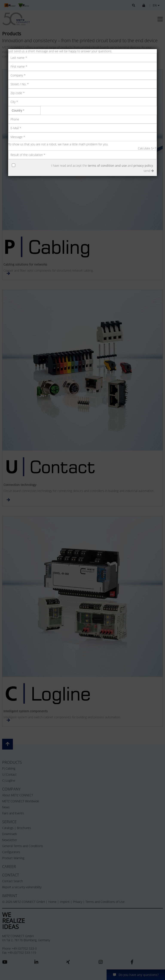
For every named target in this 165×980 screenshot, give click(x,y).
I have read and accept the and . (102, 166)
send (149, 171)
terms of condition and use (107, 166)
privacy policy (143, 166)
